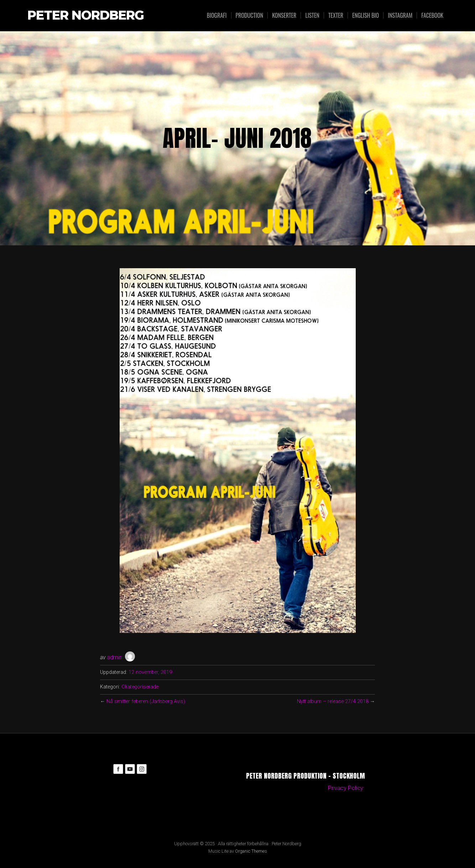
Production (250, 15)
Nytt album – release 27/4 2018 (333, 701)
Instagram (400, 15)
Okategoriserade (140, 687)
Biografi (217, 15)
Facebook (432, 15)
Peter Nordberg (86, 15)
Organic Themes (251, 851)
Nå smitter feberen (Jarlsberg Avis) (146, 701)
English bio (366, 15)
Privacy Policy (346, 788)
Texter (336, 15)
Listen (312, 15)
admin (114, 657)
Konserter (284, 15)
